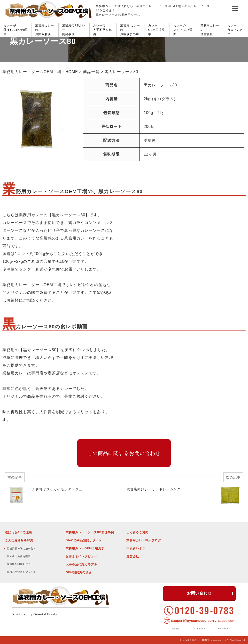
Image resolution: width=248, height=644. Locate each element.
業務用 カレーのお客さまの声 (130, 30)
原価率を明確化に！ (19, 564)
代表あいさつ (136, 548)
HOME (72, 72)
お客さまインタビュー (81, 556)
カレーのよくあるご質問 (183, 30)
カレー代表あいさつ (235, 30)
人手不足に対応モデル (81, 564)
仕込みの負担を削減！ (20, 556)
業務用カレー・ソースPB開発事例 (90, 532)
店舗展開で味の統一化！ (21, 549)
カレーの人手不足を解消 (102, 30)
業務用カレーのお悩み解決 (45, 30)
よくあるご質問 (137, 532)
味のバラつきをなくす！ (21, 572)
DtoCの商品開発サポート (84, 540)
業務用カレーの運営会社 (210, 30)
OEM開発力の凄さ (79, 572)
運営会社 (133, 556)
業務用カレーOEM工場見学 (85, 548)
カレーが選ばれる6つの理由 (15, 30)
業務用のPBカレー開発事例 (74, 30)
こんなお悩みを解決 (19, 540)
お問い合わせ (199, 593)
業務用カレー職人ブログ (144, 540)
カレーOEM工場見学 (157, 30)
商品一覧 (91, 72)
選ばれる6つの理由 (18, 532)
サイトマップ (223, 629)
